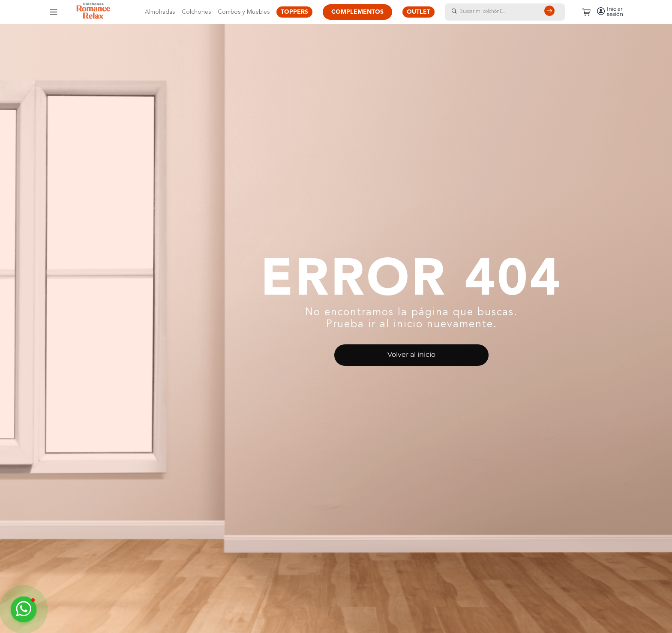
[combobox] (513, 12)
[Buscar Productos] (551, 12)
